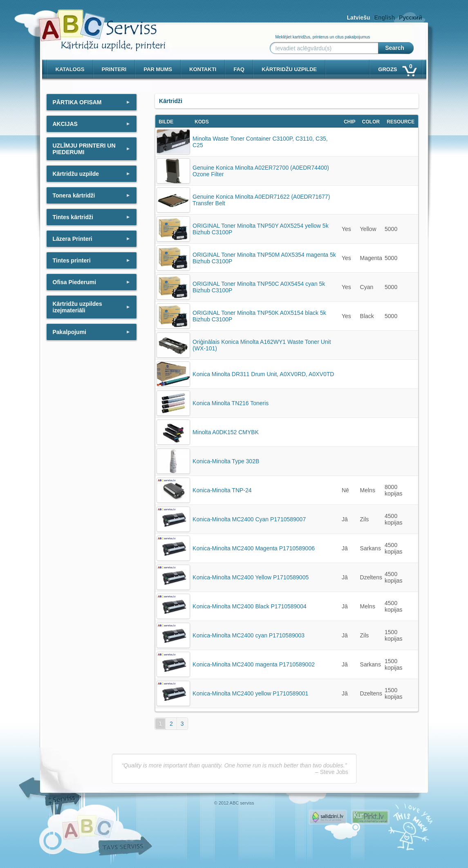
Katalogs (70, 69)
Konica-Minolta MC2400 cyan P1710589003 (249, 635)
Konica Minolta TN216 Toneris (231, 403)
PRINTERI (114, 69)
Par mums (158, 69)
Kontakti (203, 69)
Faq (239, 69)
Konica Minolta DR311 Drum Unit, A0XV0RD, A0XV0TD (263, 374)
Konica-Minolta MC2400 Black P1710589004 (250, 606)
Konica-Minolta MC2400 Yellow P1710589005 (251, 577)
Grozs (397, 68)
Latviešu (359, 18)
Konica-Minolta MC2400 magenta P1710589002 (254, 664)
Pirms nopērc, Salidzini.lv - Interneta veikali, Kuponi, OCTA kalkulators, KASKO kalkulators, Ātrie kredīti (328, 817)
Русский (411, 18)
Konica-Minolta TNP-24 (222, 490)
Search (395, 48)
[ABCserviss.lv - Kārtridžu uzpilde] (95, 25)
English (384, 18)
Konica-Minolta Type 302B (226, 461)
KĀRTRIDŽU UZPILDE (289, 69)
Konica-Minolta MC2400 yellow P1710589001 (250, 693)
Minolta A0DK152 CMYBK (226, 432)
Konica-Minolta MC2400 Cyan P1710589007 (249, 519)
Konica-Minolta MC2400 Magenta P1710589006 (254, 548)
